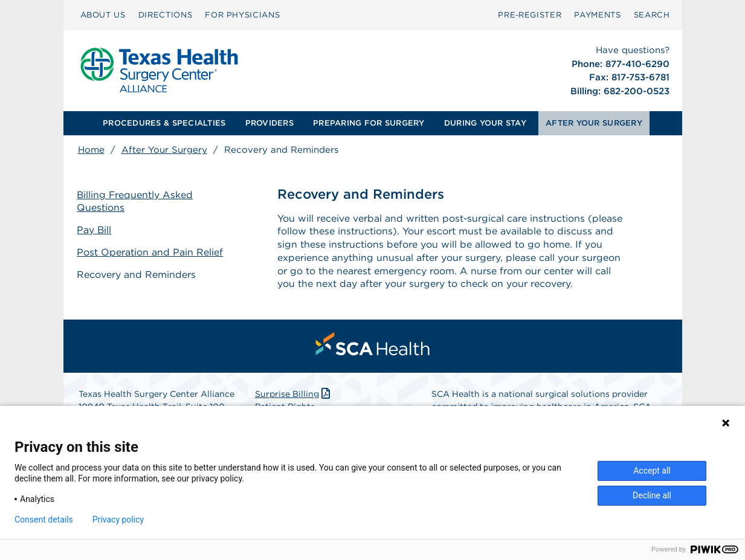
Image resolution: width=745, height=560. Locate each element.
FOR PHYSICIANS (242, 15)
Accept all (652, 471)
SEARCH (652, 15)
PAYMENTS (597, 15)
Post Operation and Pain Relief (151, 252)
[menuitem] (103, 15)
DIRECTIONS (166, 15)
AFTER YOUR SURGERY (594, 123)
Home (91, 150)
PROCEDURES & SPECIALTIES (164, 123)
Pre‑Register (530, 15)
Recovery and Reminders (137, 274)
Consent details (44, 520)
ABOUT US (103, 15)
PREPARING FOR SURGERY (369, 123)
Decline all (652, 495)
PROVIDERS (269, 123)
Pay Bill (95, 230)
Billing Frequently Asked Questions (137, 201)
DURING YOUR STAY (485, 123)
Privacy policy (118, 520)
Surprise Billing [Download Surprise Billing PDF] (294, 394)
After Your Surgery (164, 150)
